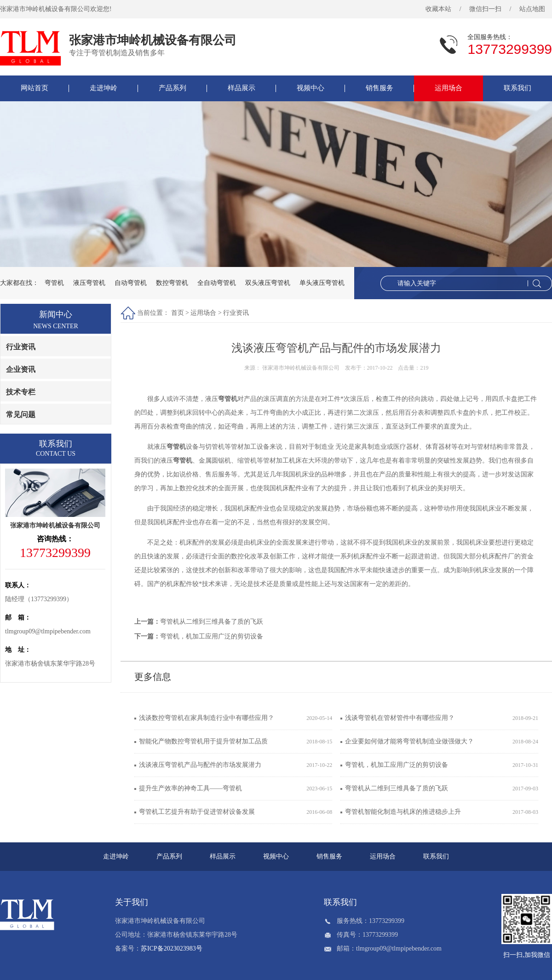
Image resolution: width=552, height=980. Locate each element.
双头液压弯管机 (268, 283)
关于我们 (132, 902)
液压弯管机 (89, 283)
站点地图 (532, 9)
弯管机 (54, 283)
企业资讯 (21, 369)
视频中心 (310, 88)
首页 (178, 313)
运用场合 (448, 88)
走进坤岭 (103, 88)
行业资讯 (21, 347)
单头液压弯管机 (322, 283)
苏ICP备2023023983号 (172, 948)
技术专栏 (21, 392)
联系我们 (517, 88)
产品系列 (172, 88)
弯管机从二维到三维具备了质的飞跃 (212, 622)
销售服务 (379, 88)
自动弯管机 (131, 283)
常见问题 (21, 415)
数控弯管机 (172, 283)
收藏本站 (438, 9)
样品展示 (241, 88)
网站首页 (34, 88)
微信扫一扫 (485, 9)
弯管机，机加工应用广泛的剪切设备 (212, 636)
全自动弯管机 (217, 283)
